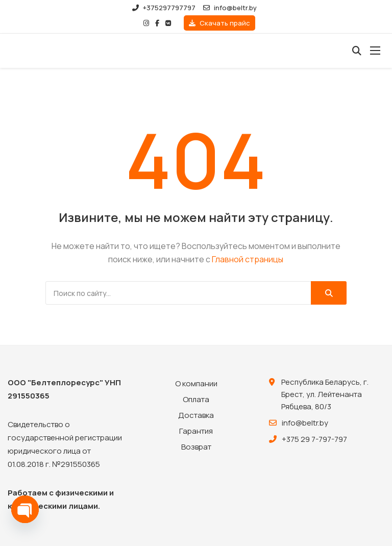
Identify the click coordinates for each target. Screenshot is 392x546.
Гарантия (196, 431)
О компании (196, 383)
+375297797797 (164, 8)
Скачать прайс (219, 23)
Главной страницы (248, 259)
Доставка (196, 415)
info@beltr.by (230, 8)
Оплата (196, 399)
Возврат (196, 447)
